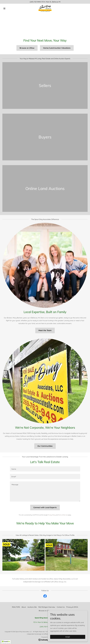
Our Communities (45, 446)
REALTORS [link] (16, 607)
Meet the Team (45, 330)
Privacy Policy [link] (52, 515)
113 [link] (43, 2)
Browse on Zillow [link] (45, 611)
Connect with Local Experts (45, 507)
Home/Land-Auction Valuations (57, 48)
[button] (9, 8)
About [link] (24, 607)
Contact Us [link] (61, 607)
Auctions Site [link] (32, 607)
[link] (45, 8)
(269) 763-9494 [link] (35, 2)
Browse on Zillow (27, 48)
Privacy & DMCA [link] (72, 607)
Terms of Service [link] (63, 515)
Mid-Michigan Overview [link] (47, 607)
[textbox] (45, 469)
